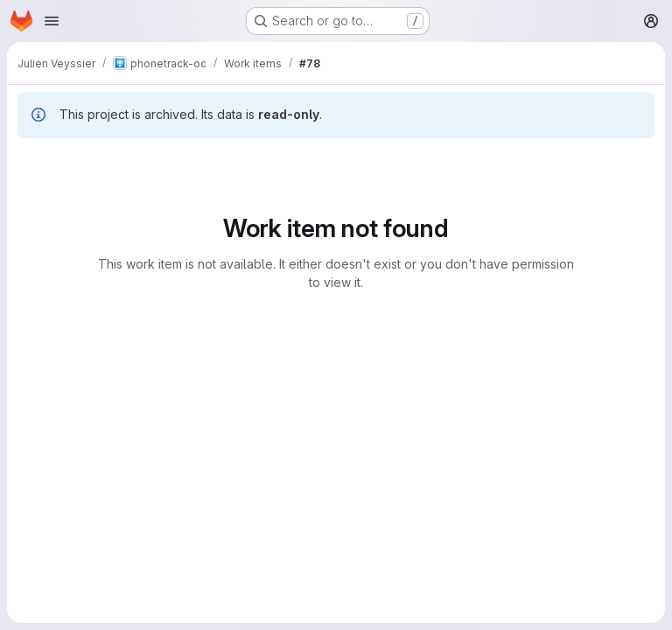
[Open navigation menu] (52, 21)
